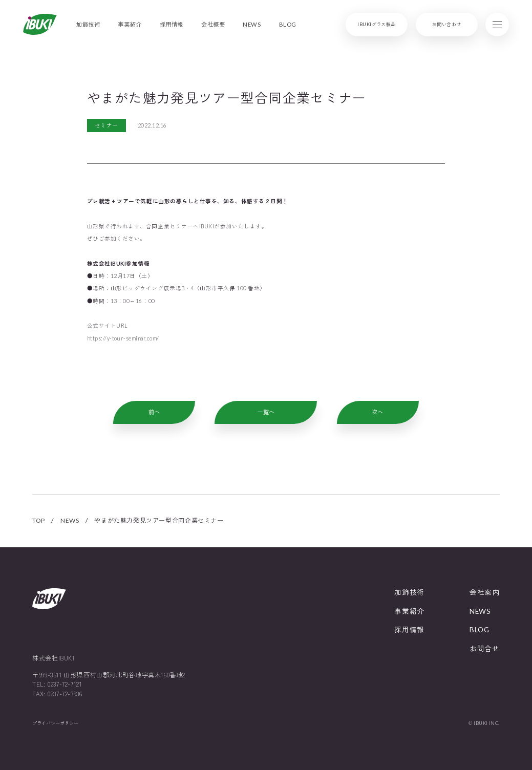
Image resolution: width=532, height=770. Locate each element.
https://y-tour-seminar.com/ (123, 338)
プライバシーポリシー (55, 723)
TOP (39, 520)
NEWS (70, 520)
